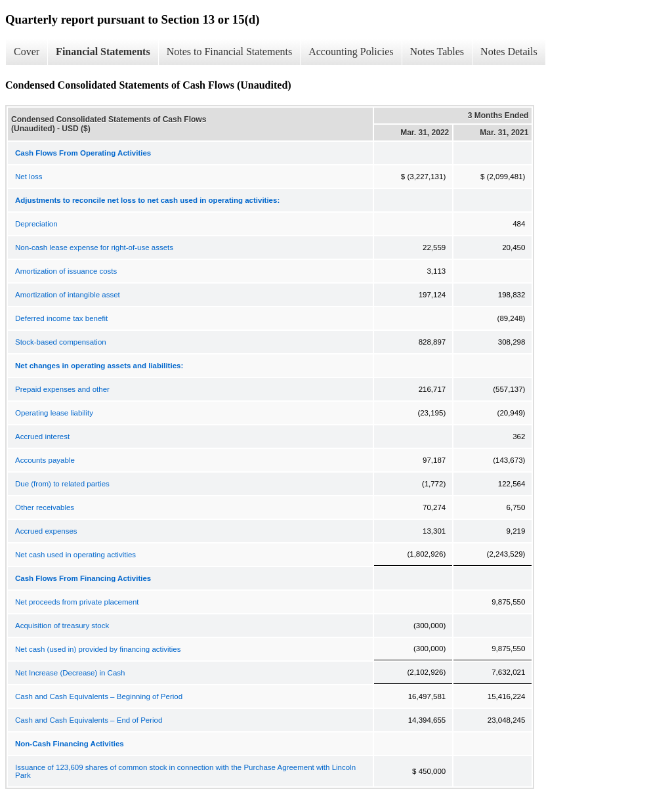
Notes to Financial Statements (230, 52)
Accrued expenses (46, 531)
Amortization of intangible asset (68, 295)
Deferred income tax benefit (61, 318)
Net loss (29, 177)
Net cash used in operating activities (75, 555)
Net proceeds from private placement (77, 602)
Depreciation (36, 224)
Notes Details (509, 52)
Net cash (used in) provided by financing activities (98, 649)
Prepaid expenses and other (62, 389)
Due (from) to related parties (62, 484)
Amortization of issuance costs (66, 271)
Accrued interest (42, 437)
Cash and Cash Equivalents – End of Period (89, 720)
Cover (27, 52)
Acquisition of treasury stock (62, 626)
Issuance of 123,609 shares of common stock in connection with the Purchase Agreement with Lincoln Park (185, 771)
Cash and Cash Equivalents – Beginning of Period (99, 696)
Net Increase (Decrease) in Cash (70, 673)
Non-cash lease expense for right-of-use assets (94, 247)
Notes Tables (437, 52)
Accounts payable (45, 460)
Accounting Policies (351, 52)
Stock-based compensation (61, 342)
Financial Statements (103, 52)
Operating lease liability (54, 413)
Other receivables (45, 507)
